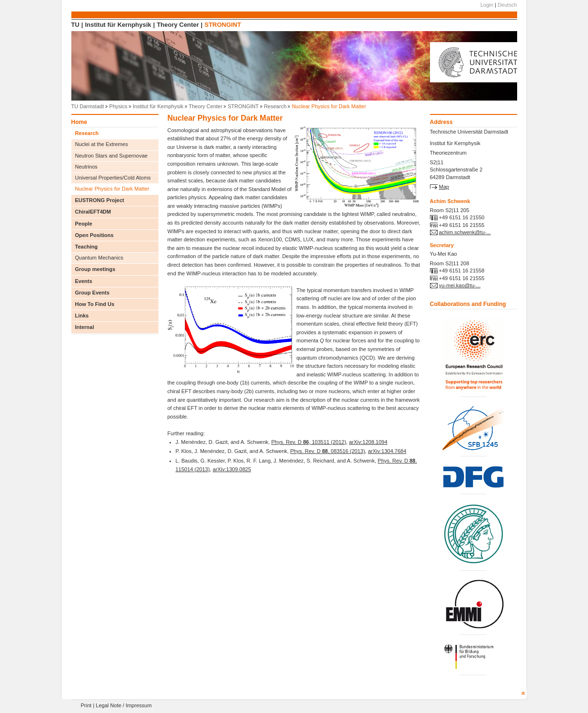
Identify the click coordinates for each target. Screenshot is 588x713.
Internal (85, 327)
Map (444, 187)
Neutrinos (86, 167)
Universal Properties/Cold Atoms (113, 178)
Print (86, 705)
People (84, 224)
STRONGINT (223, 25)
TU (75, 25)
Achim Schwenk (450, 201)
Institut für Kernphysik (118, 25)
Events (84, 281)
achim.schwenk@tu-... (465, 232)
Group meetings (95, 269)
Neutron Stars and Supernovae (112, 156)
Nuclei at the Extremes (102, 144)
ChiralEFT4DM (93, 212)
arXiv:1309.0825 (232, 469)
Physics (118, 106)
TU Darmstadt (88, 106)
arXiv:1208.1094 (368, 442)
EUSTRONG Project (100, 200)
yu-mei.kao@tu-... (460, 285)
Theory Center (178, 25)
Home (79, 122)
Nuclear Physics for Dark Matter (112, 189)
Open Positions (95, 235)
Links (82, 316)
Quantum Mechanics (99, 258)
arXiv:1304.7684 (387, 451)
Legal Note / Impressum (124, 705)
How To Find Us (95, 304)
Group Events (92, 293)
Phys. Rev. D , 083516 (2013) (328, 451)
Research (275, 106)
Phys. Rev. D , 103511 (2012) (308, 442)
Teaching (86, 247)
